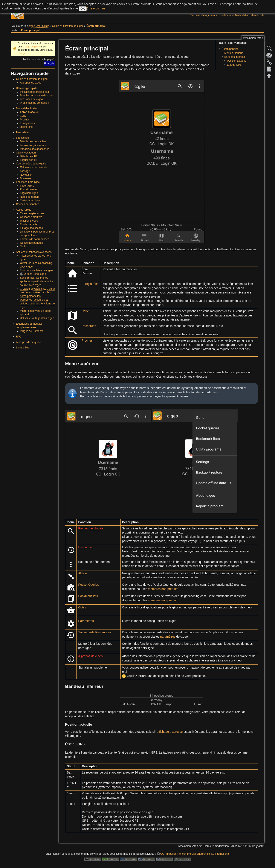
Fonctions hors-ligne (28, 182)
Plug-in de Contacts (31, 331)
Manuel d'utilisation (27, 108)
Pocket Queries (89, 585)
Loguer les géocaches (33, 145)
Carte (23, 116)
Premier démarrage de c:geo (37, 96)
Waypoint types (29, 221)
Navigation (26, 175)
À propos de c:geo (31, 83)
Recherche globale (91, 528)
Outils (23, 246)
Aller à (82, 573)
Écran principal (96, 26)
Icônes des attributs (31, 243)
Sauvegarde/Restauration (95, 632)
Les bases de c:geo (31, 99)
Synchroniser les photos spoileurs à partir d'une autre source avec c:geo (37, 281)
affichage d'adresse (170, 732)
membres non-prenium (163, 589)
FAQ (19, 337)
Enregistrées (27, 123)
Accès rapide (24, 210)
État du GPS (234, 65)
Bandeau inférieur (235, 57)
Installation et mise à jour (35, 92)
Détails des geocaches (33, 141)
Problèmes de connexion (34, 103)
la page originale (31, 47)
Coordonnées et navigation (32, 164)
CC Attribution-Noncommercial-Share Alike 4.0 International (195, 854)
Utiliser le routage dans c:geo (37, 318)
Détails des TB (28, 156)
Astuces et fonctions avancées (34, 252)
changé (22, 53)
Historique (85, 547)
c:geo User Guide (39, 26)
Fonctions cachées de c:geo (36, 270)
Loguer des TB (29, 160)
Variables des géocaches (35, 149)
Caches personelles (28, 204)
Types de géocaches (32, 213)
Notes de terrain (29, 197)
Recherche (26, 127)
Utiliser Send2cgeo (35, 274)
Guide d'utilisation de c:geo (68, 26)
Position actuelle (236, 61)
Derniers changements (204, 15)
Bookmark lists (88, 596)
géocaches (22, 138)
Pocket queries (29, 189)
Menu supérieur (233, 53)
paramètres (168, 637)
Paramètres (23, 132)
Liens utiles (23, 348)
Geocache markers (31, 217)
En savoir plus (96, 8)
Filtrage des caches (31, 228)
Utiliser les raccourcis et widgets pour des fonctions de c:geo (37, 303)
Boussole (25, 178)
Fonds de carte (29, 224)
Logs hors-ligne (29, 193)
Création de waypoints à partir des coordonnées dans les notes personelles (37, 292)
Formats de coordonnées (35, 239)
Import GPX (27, 186)
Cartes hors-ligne (30, 201)
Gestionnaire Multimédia (234, 15)
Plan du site (257, 15)
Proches (25, 120)
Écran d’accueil (30, 112)
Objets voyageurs (26, 153)
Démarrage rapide (27, 88)
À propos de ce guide (29, 342)
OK (82, 9)
